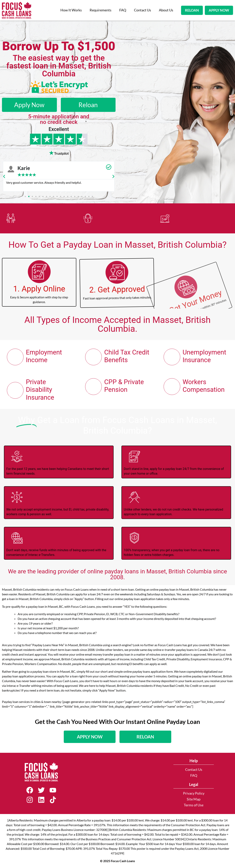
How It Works (71, 10)
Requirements (101, 10)
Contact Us (143, 10)
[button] (4, 176)
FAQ (123, 10)
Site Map (194, 799)
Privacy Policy (194, 793)
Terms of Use (194, 805)
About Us (166, 10)
